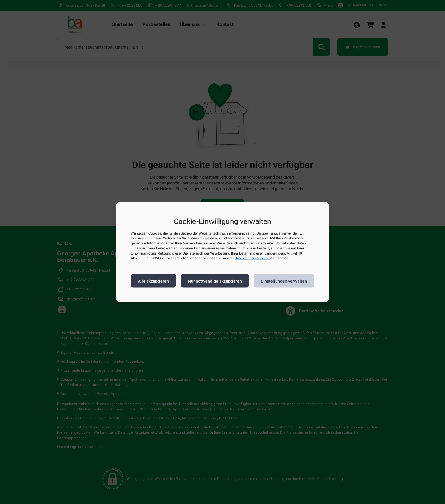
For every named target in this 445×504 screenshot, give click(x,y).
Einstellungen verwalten (284, 281)
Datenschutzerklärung (252, 258)
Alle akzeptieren (153, 281)
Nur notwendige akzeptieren (215, 281)
